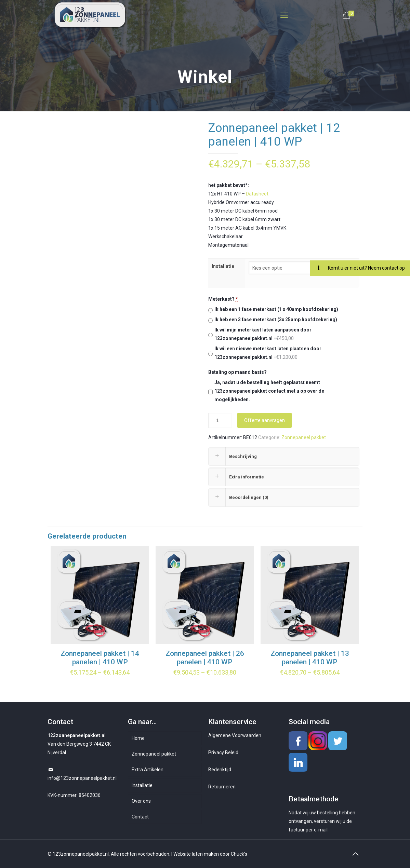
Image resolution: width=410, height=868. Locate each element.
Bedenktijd (220, 770)
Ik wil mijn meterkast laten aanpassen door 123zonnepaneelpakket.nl (263, 334)
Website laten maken (196, 854)
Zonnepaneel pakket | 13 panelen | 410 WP (310, 658)
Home (138, 738)
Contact (140, 817)
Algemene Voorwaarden (235, 735)
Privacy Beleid (223, 752)
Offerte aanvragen (264, 420)
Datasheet (257, 194)
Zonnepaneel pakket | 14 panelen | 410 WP (100, 658)
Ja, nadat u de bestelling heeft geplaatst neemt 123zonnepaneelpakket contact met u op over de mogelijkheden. (269, 391)
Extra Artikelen (148, 770)
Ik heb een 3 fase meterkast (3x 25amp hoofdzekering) (276, 320)
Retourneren (222, 787)
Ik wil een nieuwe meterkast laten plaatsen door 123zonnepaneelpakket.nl (268, 353)
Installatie (223, 266)
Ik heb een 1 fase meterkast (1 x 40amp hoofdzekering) (276, 309)
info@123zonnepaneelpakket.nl (82, 778)
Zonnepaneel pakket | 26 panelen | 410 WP (205, 658)
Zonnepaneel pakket (304, 437)
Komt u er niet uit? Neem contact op (357, 268)
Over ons (141, 801)
